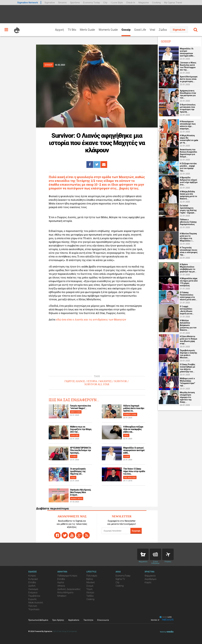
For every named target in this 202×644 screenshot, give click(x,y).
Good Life (140, 30)
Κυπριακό (33, 579)
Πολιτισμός (92, 576)
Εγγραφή (136, 531)
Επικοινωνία (103, 620)
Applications (74, 620)
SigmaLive (179, 30)
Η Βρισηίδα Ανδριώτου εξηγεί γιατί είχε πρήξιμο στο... (189, 181)
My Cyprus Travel (173, 3)
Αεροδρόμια (150, 579)
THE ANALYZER (130, 477)
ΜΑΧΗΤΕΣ (106, 381)
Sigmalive (50, 3)
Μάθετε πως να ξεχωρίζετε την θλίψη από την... (81, 429)
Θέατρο (90, 593)
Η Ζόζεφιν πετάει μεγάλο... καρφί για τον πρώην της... (188, 167)
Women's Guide (108, 30)
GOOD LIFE (75, 435)
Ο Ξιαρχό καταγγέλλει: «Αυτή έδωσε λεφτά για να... (187, 310)
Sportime (75, 3)
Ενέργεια (33, 593)
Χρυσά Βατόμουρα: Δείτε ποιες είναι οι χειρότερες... (189, 79)
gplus (79, 535)
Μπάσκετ (62, 596)
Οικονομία (33, 589)
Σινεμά (90, 586)
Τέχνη (89, 589)
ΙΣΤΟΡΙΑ (92, 381)
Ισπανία (61, 586)
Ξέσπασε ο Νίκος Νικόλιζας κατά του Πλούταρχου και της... (188, 66)
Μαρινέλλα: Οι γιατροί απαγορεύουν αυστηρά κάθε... (134, 450)
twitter (65, 535)
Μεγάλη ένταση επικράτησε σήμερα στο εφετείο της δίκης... (187, 397)
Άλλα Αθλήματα (65, 593)
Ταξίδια (90, 596)
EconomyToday (123, 576)
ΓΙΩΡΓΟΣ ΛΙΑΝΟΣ (75, 381)
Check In (131, 3)
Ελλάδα (32, 582)
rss (87, 535)
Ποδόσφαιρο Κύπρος (67, 576)
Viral (152, 30)
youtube (72, 535)
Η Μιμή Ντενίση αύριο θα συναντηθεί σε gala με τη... (189, 139)
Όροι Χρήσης (58, 620)
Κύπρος (32, 576)
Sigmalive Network (28, 3)
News (155, 554)
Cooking (156, 3)
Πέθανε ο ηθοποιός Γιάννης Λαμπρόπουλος (188, 222)
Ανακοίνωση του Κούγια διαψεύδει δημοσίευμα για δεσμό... (188, 153)
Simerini (62, 3)
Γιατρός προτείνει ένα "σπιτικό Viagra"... (80, 407)
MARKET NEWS (77, 498)
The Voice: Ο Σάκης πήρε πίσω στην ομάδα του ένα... (134, 471)
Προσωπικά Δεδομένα (38, 620)
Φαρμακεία (150, 576)
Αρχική (59, 30)
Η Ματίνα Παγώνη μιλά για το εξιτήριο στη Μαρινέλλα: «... (188, 237)
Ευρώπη (32, 599)
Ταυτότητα (88, 620)
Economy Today (91, 3)
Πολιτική (33, 606)
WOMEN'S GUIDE (130, 414)
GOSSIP (127, 456)
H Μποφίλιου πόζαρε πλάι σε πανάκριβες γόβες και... (133, 429)
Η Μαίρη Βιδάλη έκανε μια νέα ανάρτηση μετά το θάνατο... (188, 195)
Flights (168, 554)
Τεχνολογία (34, 609)
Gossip (126, 30)
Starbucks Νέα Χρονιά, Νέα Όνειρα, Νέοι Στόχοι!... (80, 492)
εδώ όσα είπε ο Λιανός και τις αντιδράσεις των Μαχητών (91, 319)
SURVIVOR (120, 381)
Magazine (144, 3)
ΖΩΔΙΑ (73, 477)
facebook (57, 535)
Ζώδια (163, 30)
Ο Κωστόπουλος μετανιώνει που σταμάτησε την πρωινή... (188, 108)
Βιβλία (90, 579)
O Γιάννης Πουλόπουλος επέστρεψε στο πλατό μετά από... (189, 296)
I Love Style (117, 3)
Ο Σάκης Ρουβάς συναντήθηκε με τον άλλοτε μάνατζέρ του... (187, 368)
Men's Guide (87, 30)
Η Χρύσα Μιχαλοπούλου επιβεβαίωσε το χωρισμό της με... (188, 268)
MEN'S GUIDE (76, 412)
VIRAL (126, 435)
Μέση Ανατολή (36, 603)
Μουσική (91, 582)
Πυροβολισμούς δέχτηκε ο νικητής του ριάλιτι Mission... (188, 354)
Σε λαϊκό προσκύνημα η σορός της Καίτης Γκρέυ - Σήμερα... (188, 209)
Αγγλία (61, 582)
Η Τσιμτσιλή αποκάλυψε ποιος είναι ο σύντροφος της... (189, 251)
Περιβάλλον (34, 596)
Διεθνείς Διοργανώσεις (69, 589)
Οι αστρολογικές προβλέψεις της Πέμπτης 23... (78, 471)
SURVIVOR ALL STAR (97, 384)
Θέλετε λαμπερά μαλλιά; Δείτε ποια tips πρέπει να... (134, 408)
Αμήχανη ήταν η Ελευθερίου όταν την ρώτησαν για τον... (188, 94)
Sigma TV (120, 579)
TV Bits (72, 30)
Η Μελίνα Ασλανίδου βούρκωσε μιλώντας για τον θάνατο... (188, 325)
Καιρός (148, 582)
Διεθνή (32, 586)
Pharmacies (143, 554)
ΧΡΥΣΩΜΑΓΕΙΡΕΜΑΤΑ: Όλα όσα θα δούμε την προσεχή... (81, 450)
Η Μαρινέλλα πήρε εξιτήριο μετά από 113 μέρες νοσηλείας (189, 282)
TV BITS (74, 456)
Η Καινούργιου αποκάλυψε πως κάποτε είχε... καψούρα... (188, 125)
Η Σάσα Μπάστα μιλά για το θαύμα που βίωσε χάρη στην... (188, 340)
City (105, 3)
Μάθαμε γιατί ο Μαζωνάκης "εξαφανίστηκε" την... (187, 382)
